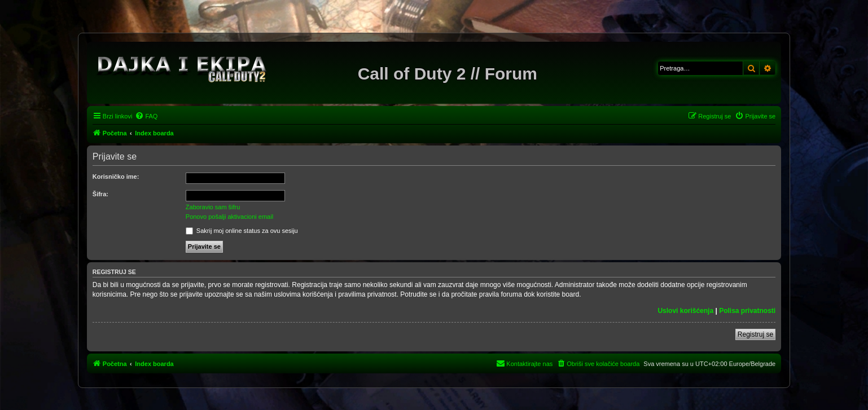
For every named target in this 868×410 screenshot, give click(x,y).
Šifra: (100, 194)
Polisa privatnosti (747, 311)
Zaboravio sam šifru (213, 207)
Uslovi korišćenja (685, 311)
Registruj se (755, 334)
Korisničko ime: (116, 177)
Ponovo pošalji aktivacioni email (229, 217)
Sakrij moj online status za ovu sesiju (242, 231)
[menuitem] (146, 116)
